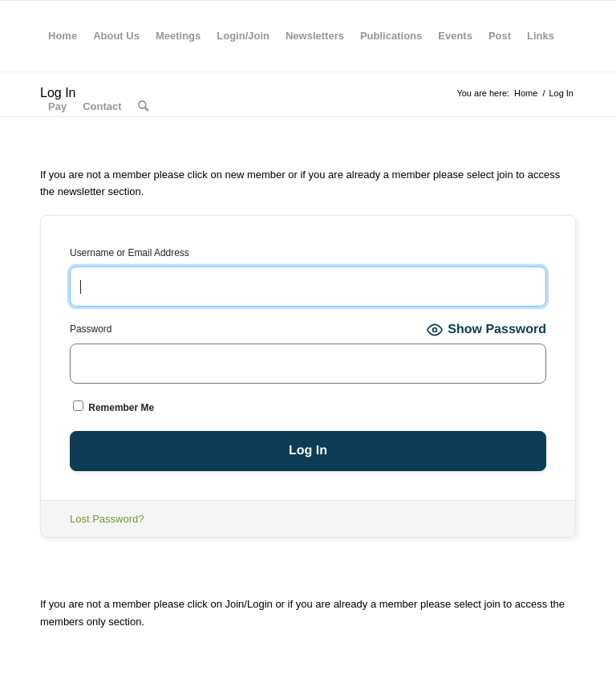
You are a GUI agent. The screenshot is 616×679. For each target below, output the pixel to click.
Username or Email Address (130, 253)
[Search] (143, 107)
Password (91, 329)
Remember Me (113, 407)
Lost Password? (107, 519)
